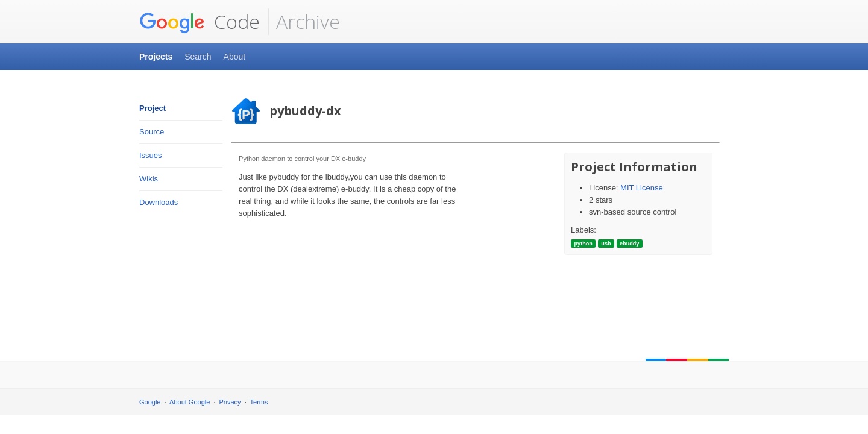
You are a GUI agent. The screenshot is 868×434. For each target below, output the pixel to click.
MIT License (642, 188)
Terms (259, 402)
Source (152, 132)
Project (153, 108)
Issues (151, 155)
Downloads (159, 202)
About (235, 57)
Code (200, 22)
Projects (156, 57)
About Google (190, 402)
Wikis (149, 179)
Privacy (230, 402)
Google (150, 402)
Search (198, 57)
